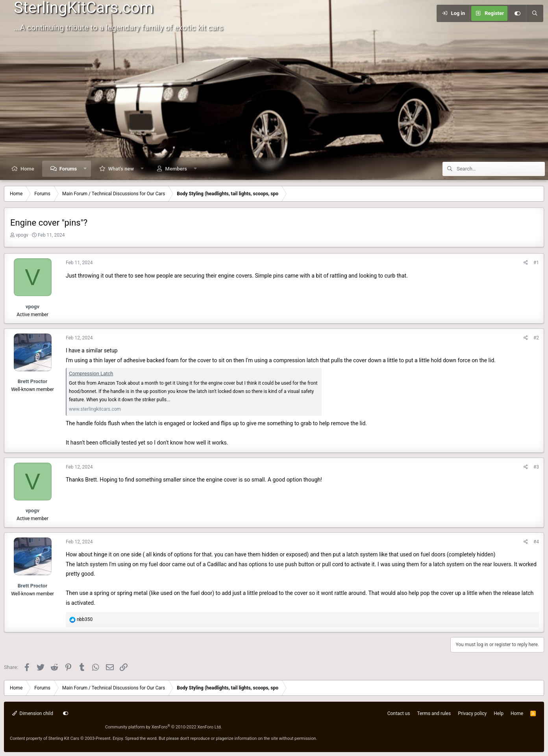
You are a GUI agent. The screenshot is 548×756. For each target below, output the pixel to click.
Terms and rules (434, 713)
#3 (536, 467)
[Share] (526, 263)
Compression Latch (91, 373)
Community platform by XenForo (164, 727)
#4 (536, 542)
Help (499, 713)
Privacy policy (472, 713)
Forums (68, 169)
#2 (536, 338)
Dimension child (33, 713)
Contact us (399, 713)
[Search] (535, 13)
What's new (121, 169)
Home (27, 169)
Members (176, 169)
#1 (536, 263)
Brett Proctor (32, 381)
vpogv (22, 235)
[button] (85, 169)
